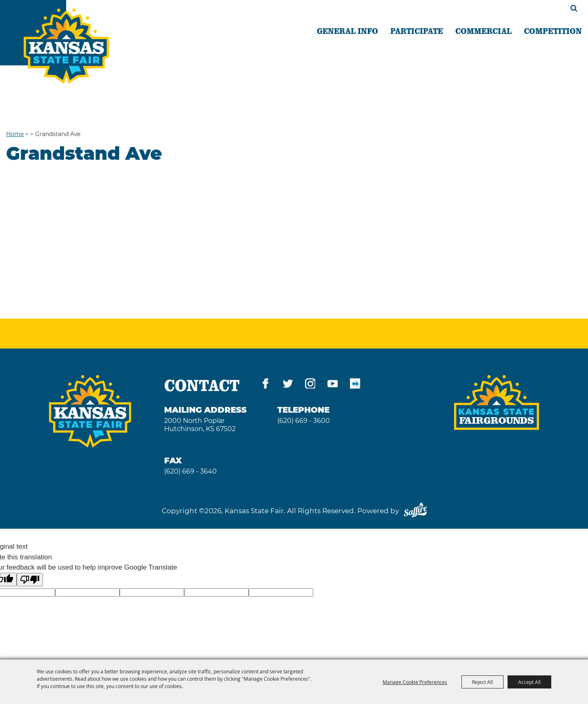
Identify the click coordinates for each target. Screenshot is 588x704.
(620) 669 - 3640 (190, 471)
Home (15, 134)
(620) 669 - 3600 (304, 421)
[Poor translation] (30, 580)
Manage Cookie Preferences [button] (415, 682)
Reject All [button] (482, 682)
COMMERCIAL (483, 31)
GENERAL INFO (347, 31)
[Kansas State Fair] (66, 46)
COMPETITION (553, 31)
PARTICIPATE (417, 31)
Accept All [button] (529, 682)
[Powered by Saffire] (415, 511)
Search (574, 8)
